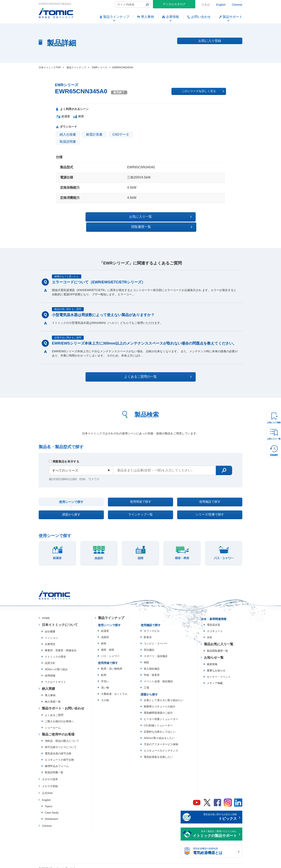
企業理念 (50, 639)
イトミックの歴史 (55, 652)
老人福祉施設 (152, 664)
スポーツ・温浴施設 (156, 651)
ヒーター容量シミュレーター (161, 714)
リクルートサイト (55, 677)
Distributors (52, 814)
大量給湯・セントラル (114, 689)
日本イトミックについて (60, 620)
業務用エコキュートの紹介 (160, 702)
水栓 (210, 633)
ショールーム (53, 723)
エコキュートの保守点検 (59, 755)
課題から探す (71, 508)
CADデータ (121, 134)
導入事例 (50, 690)
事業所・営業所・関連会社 (61, 646)
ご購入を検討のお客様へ (59, 716)
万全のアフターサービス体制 (161, 739)
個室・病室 (108, 645)
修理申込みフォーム (57, 761)
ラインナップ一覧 (140, 508)
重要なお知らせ (216, 666)
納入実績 (48, 684)
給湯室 (105, 626)
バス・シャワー (110, 651)
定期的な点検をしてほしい (160, 727)
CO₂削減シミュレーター (158, 721)
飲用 (104, 670)
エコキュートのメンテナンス (161, 746)
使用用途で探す (140, 493)
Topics (49, 801)
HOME (46, 613)
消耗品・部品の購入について (62, 736)
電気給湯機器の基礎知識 (215, 847)
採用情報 (50, 671)
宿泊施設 (149, 645)
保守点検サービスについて (61, 742)
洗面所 (105, 632)
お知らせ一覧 (214, 653)
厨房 (104, 639)
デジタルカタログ (174, 4)
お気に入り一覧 (274, 439)
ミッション (51, 633)
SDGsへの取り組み (56, 664)
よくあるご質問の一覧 (144, 367)
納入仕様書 (68, 134)
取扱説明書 (68, 142)
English (221, 5)
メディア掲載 (215, 678)
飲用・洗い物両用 (112, 664)
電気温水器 (213, 620)
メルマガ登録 (50, 781)
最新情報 (212, 659)
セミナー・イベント (219, 672)
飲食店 (148, 632)
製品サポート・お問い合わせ (63, 703)
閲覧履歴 (274, 455)
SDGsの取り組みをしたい (159, 733)
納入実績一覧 (53, 697)
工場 (146, 683)
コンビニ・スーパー (156, 639)
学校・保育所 (152, 670)
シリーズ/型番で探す (210, 508)
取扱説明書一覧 (54, 767)
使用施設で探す (210, 493)
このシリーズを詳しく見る (203, 91)
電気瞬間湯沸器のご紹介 (158, 708)
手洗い (105, 676)
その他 (105, 695)
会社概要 (50, 627)
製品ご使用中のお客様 (58, 729)
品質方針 (50, 658)
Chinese (237, 5)
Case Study (52, 808)
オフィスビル (152, 626)
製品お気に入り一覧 (219, 639)
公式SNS (47, 788)
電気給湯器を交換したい (158, 752)
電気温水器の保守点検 (58, 749)
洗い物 (105, 683)
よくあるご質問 (54, 710)
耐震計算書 (94, 134)
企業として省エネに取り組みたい (164, 695)
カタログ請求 (50, 774)
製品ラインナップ (111, 613)
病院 (146, 658)
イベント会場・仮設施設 (158, 676)
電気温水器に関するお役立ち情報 (215, 813)
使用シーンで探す (71, 493)
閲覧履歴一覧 (176, 217)
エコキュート (215, 626)
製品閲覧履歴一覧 (217, 646)
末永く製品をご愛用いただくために (215, 829)
